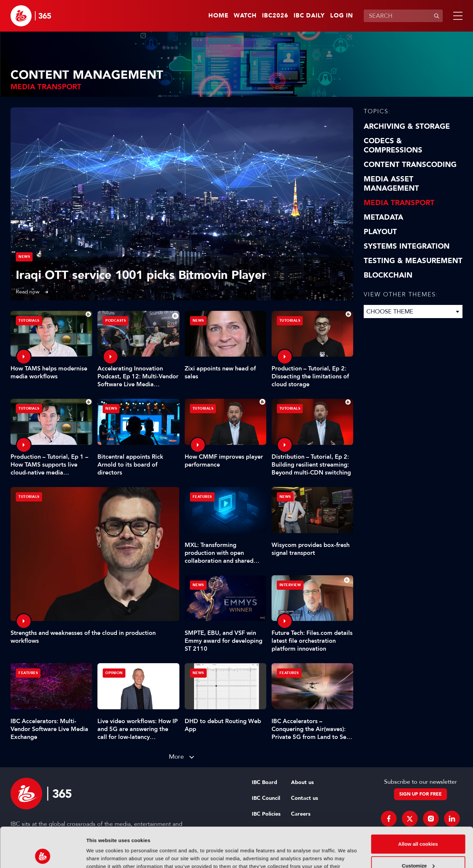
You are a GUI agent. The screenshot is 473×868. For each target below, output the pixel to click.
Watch (245, 16)
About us (302, 782)
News (24, 257)
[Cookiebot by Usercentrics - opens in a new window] (43, 855)
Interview (290, 585)
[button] (457, 16)
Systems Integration (407, 246)
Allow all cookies (418, 807)
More (176, 757)
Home (218, 16)
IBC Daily (309, 16)
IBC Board (264, 782)
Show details (102, 855)
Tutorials (29, 497)
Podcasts (116, 321)
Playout (380, 232)
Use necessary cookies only (418, 850)
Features (202, 497)
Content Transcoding (410, 165)
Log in (342, 16)
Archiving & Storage (407, 126)
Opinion (114, 673)
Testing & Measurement (413, 261)
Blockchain (388, 275)
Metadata (383, 217)
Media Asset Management (391, 184)
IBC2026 (275, 16)
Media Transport (399, 203)
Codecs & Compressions (393, 146)
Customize (418, 828)
